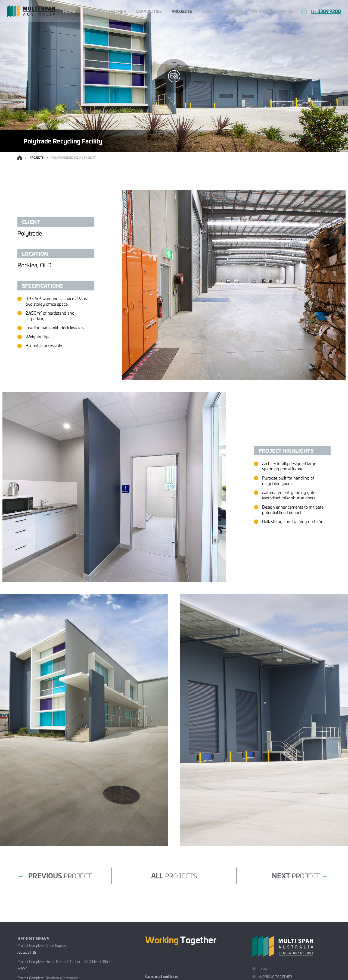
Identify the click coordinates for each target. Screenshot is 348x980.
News (207, 11)
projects (174, 875)
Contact (232, 11)
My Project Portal (272, 11)
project (55, 876)
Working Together (105, 11)
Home (69, 11)
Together (181, 939)
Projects (182, 11)
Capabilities (149, 11)
